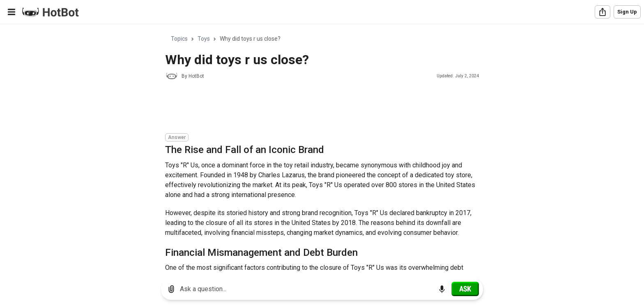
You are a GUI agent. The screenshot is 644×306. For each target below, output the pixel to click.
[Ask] (465, 289)
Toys (204, 39)
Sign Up (627, 12)
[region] (322, 148)
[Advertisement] (315, 108)
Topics (179, 39)
